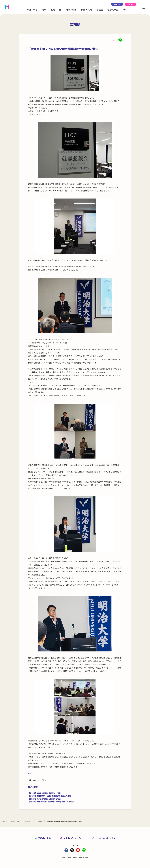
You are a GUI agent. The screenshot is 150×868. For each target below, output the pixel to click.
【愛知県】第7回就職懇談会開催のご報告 (44, 799)
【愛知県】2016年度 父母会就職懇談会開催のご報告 (50, 796)
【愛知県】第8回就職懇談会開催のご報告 (44, 793)
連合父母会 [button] (113, 9)
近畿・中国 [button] (71, 9)
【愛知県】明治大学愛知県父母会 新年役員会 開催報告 (51, 802)
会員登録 (131, 4)
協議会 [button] (100, 9)
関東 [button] (44, 9)
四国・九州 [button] (86, 9)
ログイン (117, 4)
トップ (5, 821)
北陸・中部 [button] (56, 9)
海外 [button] (125, 9)
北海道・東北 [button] (31, 9)
